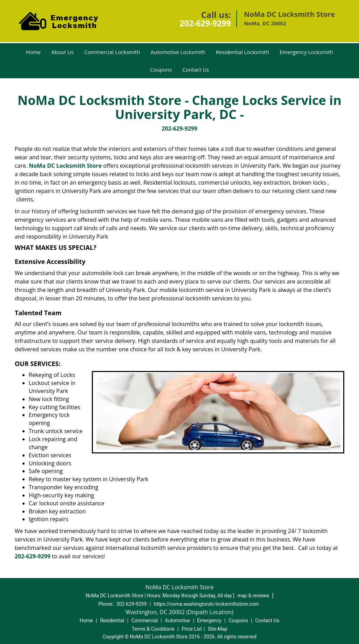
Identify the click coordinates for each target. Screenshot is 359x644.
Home (33, 52)
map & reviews (254, 596)
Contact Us (196, 69)
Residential (112, 620)
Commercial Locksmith (112, 52)
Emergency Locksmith (306, 52)
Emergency (209, 620)
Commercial (145, 620)
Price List (192, 629)
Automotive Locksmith (178, 52)
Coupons (161, 69)
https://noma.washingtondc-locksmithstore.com (206, 604)
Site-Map (218, 629)
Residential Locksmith (243, 52)
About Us (62, 52)
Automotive (177, 620)
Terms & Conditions (153, 629)
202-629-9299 (205, 23)
